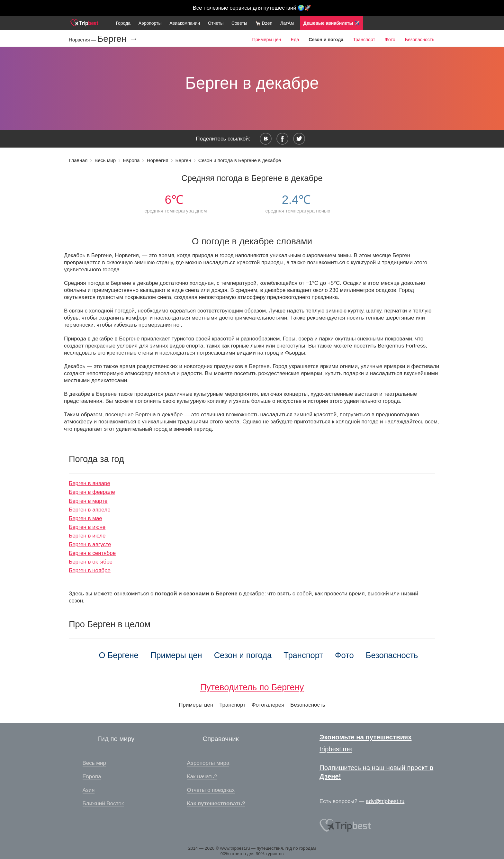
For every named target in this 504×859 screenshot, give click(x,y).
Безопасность (420, 40)
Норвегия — (83, 40)
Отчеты (216, 23)
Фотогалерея (268, 705)
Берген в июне (87, 527)
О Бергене (119, 655)
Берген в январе (90, 483)
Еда (295, 40)
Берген (183, 160)
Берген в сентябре (92, 553)
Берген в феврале (92, 492)
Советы (239, 23)
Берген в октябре (91, 562)
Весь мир (105, 160)
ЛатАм (287, 23)
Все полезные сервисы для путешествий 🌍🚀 (252, 8)
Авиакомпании (185, 23)
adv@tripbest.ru (385, 801)
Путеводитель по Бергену (252, 687)
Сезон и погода (243, 655)
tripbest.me (336, 749)
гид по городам (301, 848)
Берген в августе (90, 544)
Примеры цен (266, 40)
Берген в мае (85, 518)
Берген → (118, 39)
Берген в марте (88, 501)
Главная (78, 160)
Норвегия (158, 160)
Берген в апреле (90, 510)
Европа (131, 160)
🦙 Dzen (264, 23)
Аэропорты (150, 23)
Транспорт (364, 40)
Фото (390, 40)
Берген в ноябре (90, 570)
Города (123, 23)
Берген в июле (87, 536)
